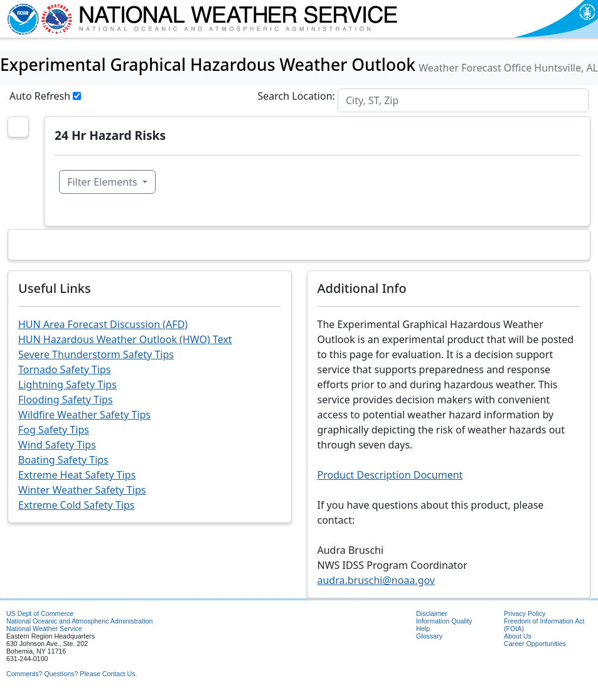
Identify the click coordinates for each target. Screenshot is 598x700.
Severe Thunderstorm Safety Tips (96, 354)
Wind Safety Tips (57, 445)
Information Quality (444, 621)
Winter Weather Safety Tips (82, 490)
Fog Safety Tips (54, 430)
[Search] (463, 100)
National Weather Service (44, 628)
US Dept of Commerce (40, 613)
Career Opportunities (535, 644)
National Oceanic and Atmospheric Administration (79, 621)
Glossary (429, 636)
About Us (518, 636)
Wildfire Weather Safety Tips (84, 415)
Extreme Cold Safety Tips (76, 505)
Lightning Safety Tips (67, 384)
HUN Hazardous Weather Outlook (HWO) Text (125, 339)
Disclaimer (432, 613)
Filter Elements (104, 182)
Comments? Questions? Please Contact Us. (72, 674)
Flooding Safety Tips (66, 400)
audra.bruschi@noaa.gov (376, 580)
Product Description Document (390, 475)
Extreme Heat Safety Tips (77, 475)
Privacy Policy (525, 613)
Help (423, 628)
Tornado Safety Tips (65, 369)
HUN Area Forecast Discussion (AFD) (103, 324)
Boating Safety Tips (63, 460)
